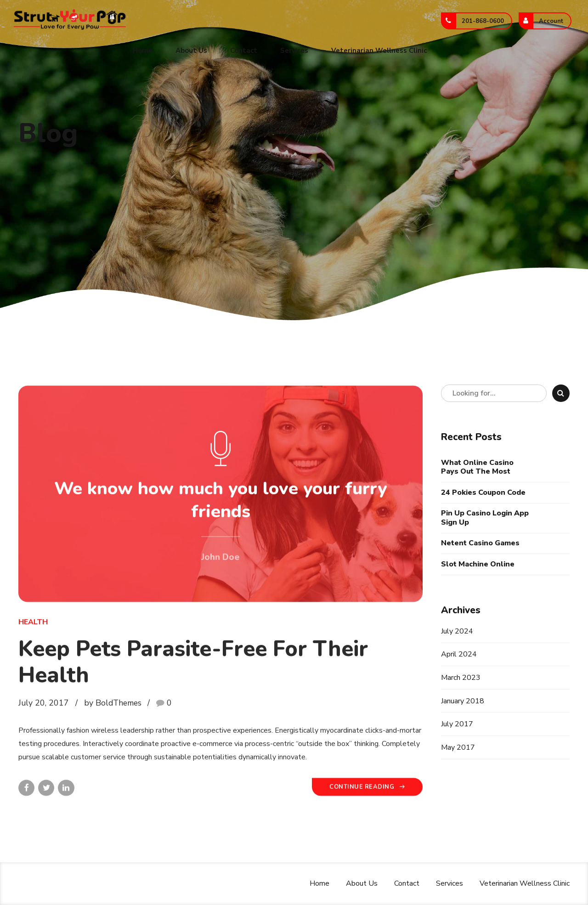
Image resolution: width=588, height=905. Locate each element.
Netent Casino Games (480, 543)
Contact (244, 51)
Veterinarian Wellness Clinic (379, 51)
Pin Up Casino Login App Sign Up (485, 518)
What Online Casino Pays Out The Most (477, 467)
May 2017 (458, 747)
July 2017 (457, 724)
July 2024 (457, 631)
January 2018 (463, 701)
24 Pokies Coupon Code (483, 493)
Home (143, 51)
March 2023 (461, 678)
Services (294, 51)
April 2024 (459, 654)
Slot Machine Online (478, 564)
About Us (191, 51)
